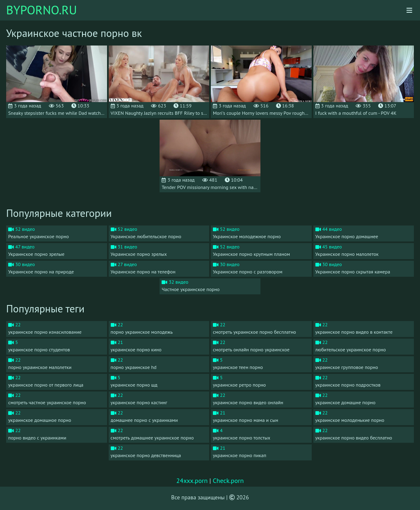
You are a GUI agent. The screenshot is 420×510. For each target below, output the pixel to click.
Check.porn (228, 480)
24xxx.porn (192, 480)
